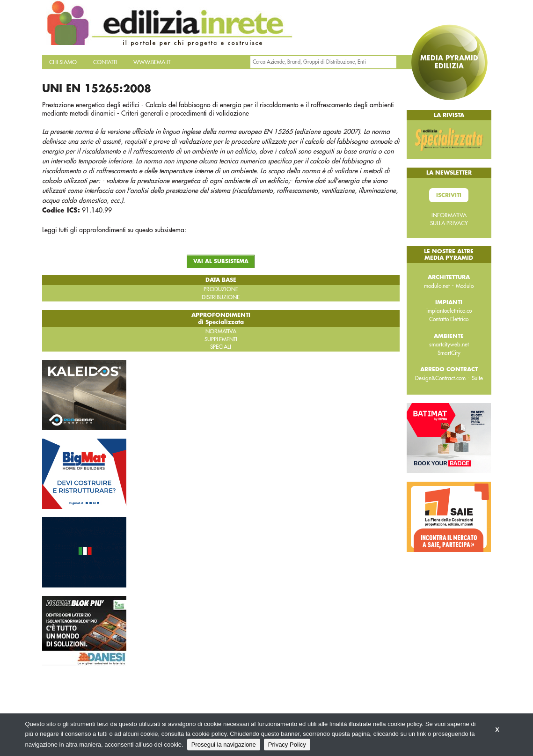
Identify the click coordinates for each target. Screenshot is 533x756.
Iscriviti (449, 195)
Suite (477, 378)
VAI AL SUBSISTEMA (221, 261)
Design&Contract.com (440, 378)
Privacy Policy (287, 745)
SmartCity (449, 353)
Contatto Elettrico (449, 319)
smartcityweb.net (449, 345)
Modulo (465, 286)
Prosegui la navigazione (224, 745)
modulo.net (437, 286)
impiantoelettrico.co (449, 311)
